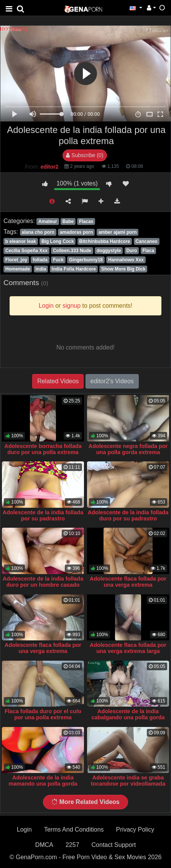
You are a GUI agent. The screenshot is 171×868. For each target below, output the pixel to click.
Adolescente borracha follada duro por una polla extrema (43, 449)
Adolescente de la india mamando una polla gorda (43, 781)
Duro (132, 251)
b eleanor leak (21, 241)
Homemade (18, 269)
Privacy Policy (135, 829)
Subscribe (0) (85, 155)
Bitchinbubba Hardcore (105, 241)
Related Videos (58, 381)
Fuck (58, 260)
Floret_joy (16, 260)
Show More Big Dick (123, 269)
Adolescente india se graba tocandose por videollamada (128, 781)
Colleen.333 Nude (72, 251)
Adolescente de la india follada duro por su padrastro (128, 515)
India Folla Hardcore (74, 269)
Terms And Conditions (74, 829)
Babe (68, 222)
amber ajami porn (118, 232)
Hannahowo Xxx (126, 260)
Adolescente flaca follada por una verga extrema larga (128, 648)
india (41, 269)
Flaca (148, 251)
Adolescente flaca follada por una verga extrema (128, 582)
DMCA (44, 845)
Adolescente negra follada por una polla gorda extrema (128, 449)
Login (24, 829)
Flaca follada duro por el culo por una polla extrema (43, 714)
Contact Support (114, 845)
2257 (72, 845)
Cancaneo (146, 241)
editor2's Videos (112, 381)
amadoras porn (76, 232)
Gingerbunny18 (86, 260)
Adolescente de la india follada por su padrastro (43, 515)
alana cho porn (38, 232)
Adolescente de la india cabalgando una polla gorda (128, 714)
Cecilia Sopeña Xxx (26, 251)
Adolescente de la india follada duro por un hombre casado (43, 582)
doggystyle (109, 251)
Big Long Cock (58, 241)
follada (40, 260)
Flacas (86, 222)
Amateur (48, 222)
